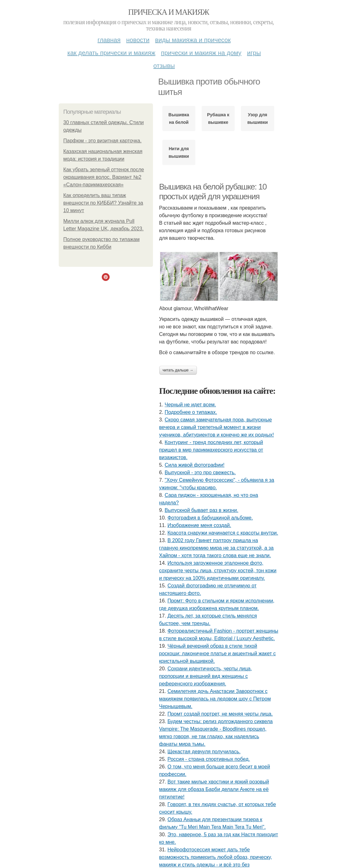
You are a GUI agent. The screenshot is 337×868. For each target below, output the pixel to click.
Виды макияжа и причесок (193, 40)
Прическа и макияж (168, 12)
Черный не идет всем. (190, 405)
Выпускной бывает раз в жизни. (201, 510)
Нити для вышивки (179, 152)
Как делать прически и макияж (111, 53)
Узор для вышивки (257, 118)
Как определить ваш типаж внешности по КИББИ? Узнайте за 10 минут (103, 203)
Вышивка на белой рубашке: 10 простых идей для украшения (213, 192)
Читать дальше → (178, 370)
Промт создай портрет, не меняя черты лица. (220, 714)
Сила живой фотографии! (194, 465)
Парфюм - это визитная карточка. (103, 141)
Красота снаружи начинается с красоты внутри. (223, 533)
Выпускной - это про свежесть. (200, 472)
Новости (138, 40)
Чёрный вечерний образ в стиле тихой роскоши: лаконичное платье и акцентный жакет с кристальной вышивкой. (218, 654)
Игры (254, 53)
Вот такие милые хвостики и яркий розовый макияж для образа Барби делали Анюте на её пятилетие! (214, 789)
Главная (109, 40)
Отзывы (164, 66)
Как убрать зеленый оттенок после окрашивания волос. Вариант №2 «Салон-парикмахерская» (104, 177)
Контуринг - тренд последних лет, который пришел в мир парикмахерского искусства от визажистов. (211, 450)
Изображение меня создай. (199, 525)
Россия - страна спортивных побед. (209, 759)
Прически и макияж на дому (201, 53)
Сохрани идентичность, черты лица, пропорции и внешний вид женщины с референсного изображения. (206, 676)
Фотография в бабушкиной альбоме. (210, 518)
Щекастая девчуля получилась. (204, 752)
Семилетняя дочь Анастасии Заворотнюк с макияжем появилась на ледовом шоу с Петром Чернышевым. (215, 699)
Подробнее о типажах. (191, 412)
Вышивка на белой (179, 118)
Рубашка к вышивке (218, 118)
